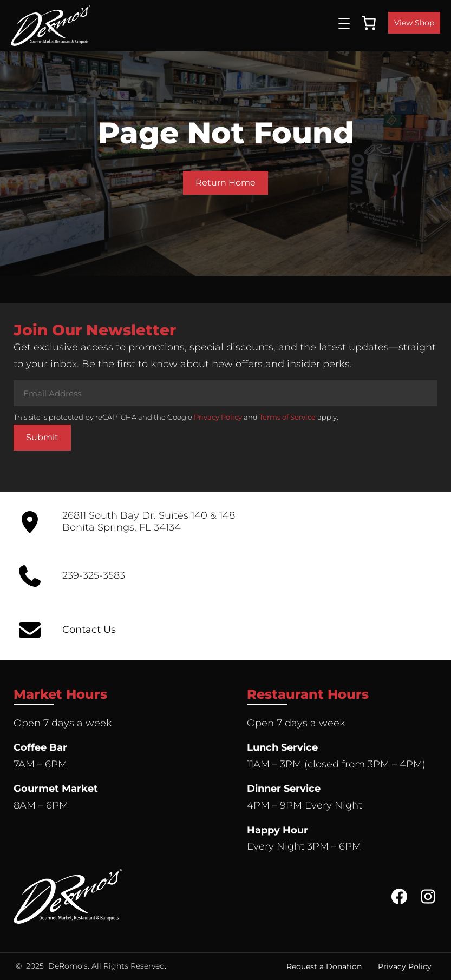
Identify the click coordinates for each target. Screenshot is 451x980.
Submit (42, 437)
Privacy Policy (218, 417)
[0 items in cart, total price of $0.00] (369, 23)
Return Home (225, 183)
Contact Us (89, 630)
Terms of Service (287, 417)
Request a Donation (324, 966)
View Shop (414, 23)
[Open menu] (344, 24)
